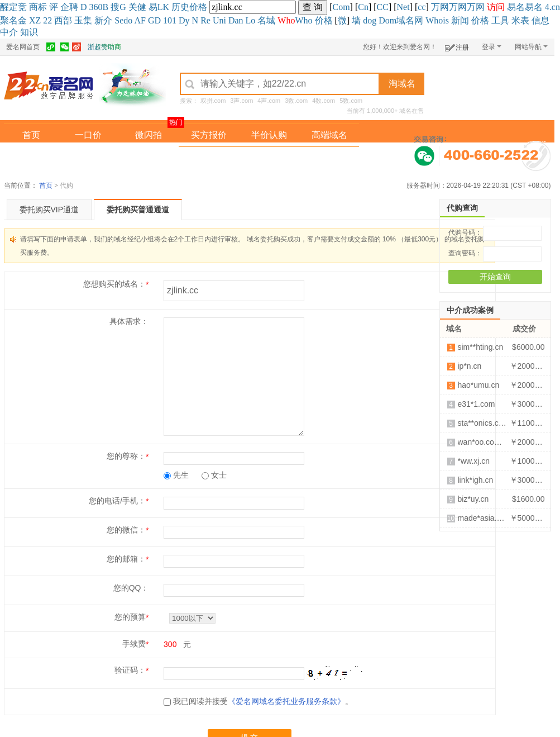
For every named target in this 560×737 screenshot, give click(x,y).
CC (383, 7)
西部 (63, 20)
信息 (540, 20)
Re (205, 20)
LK (163, 7)
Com (341, 7)
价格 (198, 7)
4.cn (552, 7)
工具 (500, 20)
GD (154, 20)
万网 (440, 7)
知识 (29, 32)
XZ (35, 20)
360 (96, 7)
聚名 (9, 20)
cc (422, 7)
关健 (137, 7)
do (128, 20)
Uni (219, 20)
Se (119, 20)
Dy (184, 20)
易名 (516, 7)
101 (170, 20)
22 (47, 20)
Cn (363, 7)
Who (303, 20)
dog (370, 20)
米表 (520, 20)
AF (140, 20)
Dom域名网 (401, 20)
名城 (266, 20)
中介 (9, 32)
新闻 (460, 20)
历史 (180, 7)
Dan (236, 20)
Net (403, 7)
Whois (437, 20)
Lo (251, 20)
